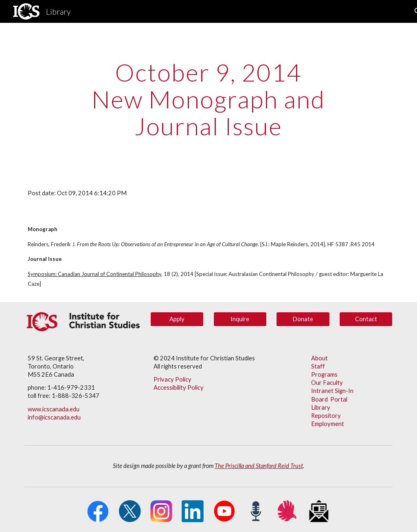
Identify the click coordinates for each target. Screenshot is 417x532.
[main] (208, 99)
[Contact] (366, 319)
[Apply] (177, 319)
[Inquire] (240, 319)
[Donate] (303, 319)
